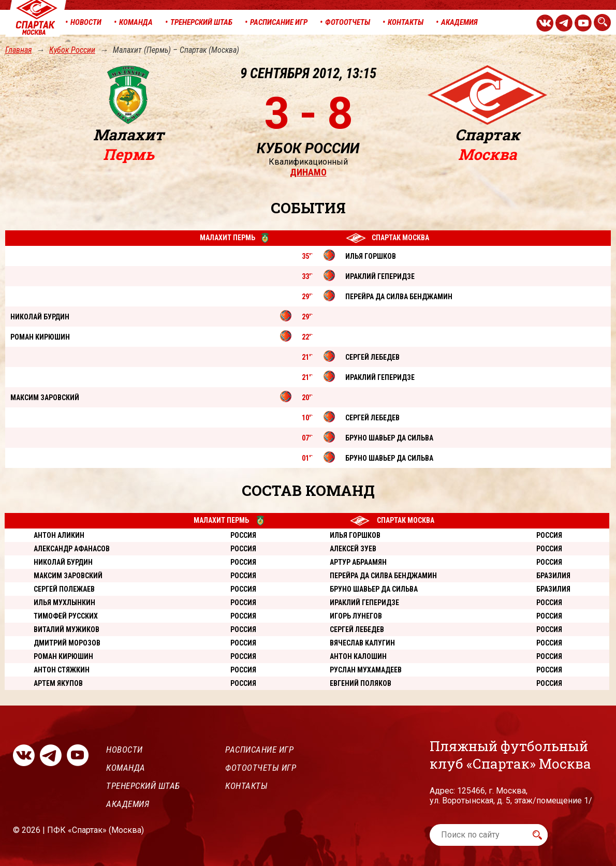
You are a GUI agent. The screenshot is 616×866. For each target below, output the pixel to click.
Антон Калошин (358, 656)
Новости (124, 750)
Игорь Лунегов (356, 616)
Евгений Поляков (361, 683)
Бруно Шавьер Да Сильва (374, 589)
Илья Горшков (355, 535)
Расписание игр (259, 750)
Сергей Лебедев (357, 629)
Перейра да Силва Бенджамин (383, 576)
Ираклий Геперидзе (364, 603)
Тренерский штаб (143, 786)
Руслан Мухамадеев (366, 670)
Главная (18, 50)
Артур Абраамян (358, 562)
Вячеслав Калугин (362, 643)
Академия (128, 804)
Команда (126, 768)
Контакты (246, 786)
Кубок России (72, 50)
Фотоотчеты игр (261, 768)
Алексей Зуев (353, 549)
